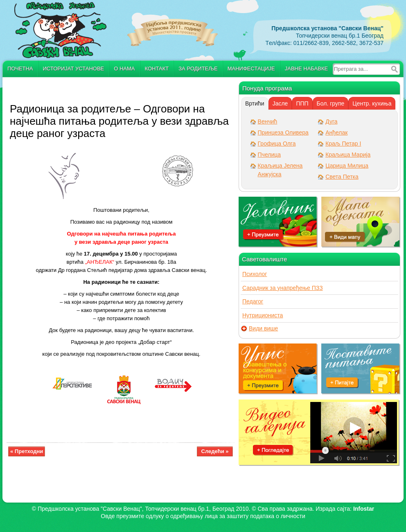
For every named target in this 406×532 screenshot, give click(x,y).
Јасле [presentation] (280, 103)
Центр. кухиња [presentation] (372, 103)
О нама (124, 68)
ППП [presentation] (302, 103)
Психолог (255, 274)
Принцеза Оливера (283, 132)
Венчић (268, 121)
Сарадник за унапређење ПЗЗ (283, 288)
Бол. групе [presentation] (331, 103)
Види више (263, 329)
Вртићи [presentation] (255, 103)
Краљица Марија (348, 155)
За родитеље (198, 68)
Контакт (157, 68)
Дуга (331, 121)
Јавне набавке (306, 68)
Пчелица (269, 155)
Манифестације (251, 68)
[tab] (255, 103)
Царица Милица (347, 166)
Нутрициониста (263, 315)
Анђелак (336, 132)
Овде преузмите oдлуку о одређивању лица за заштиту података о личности (203, 516)
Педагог (253, 301)
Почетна (20, 68)
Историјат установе (74, 68)
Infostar (364, 509)
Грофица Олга (277, 144)
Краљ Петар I (343, 144)
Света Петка (342, 177)
